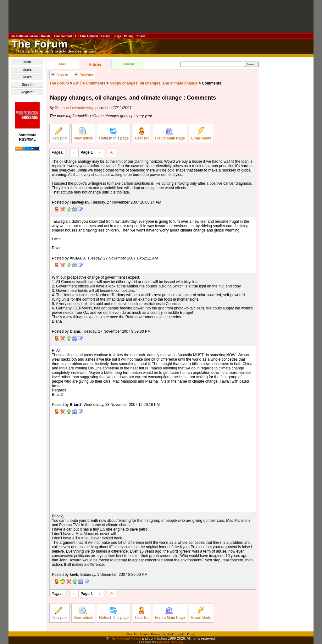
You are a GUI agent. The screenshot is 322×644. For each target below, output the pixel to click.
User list (142, 134)
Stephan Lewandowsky (74, 108)
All (112, 152)
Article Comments (89, 83)
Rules (27, 77)
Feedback (168, 634)
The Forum (59, 83)
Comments (212, 83)
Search (144, 634)
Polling (129, 36)
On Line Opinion (86, 36)
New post (59, 134)
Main (27, 62)
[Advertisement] (161, 17)
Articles (95, 64)
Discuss (155, 634)
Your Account (63, 36)
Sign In (27, 85)
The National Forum (24, 36)
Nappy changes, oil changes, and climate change (154, 83)
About (141, 36)
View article (83, 134)
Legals (180, 634)
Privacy (192, 634)
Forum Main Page (170, 134)
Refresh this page (114, 134)
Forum (106, 36)
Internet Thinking (170, 642)
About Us (132, 634)
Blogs (117, 36)
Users (27, 69)
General (128, 64)
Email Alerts (201, 134)
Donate (46, 36)
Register (27, 92)
